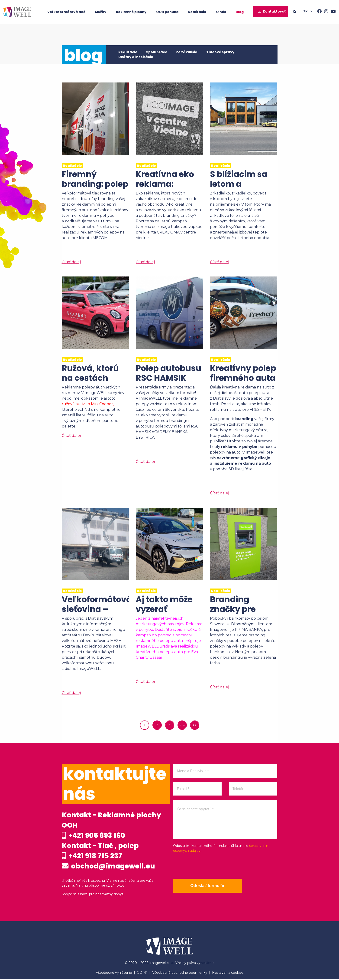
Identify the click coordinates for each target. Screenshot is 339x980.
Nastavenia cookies (228, 974)
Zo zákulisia (187, 52)
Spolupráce (157, 52)
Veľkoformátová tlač (66, 12)
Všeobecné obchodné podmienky (180, 974)
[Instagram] (325, 12)
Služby (101, 12)
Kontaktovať (274, 11)
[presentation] (208, 866)
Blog (240, 12)
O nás (221, 12)
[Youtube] (332, 12)
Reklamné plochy (131, 12)
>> (195, 725)
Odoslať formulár (208, 886)
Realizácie (197, 12)
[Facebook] (318, 12)
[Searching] (298, 12)
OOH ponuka (167, 12)
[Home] (17, 12)
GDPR (142, 974)
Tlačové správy (220, 52)
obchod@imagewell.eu (109, 867)
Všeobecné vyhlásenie (114, 974)
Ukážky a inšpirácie (136, 57)
